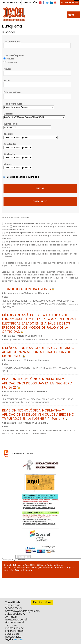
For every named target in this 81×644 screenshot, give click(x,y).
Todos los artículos (23, 453)
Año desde (9, 144)
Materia (8, 114)
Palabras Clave (12, 92)
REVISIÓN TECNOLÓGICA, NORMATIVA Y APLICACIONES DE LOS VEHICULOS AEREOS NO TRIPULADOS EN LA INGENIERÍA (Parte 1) (38, 414)
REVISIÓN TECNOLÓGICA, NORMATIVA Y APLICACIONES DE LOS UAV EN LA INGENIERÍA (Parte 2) (37, 383)
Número (8, 164)
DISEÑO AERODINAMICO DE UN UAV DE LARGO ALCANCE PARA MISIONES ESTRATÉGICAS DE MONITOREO (38, 352)
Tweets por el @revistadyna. (14, 560)
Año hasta (9, 154)
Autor (7, 81)
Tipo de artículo (12, 104)
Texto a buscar (12, 42)
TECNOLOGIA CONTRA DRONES (28, 289)
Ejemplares (11, 62)
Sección (8, 134)
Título (7, 69)
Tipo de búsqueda (14, 56)
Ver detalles (18, 640)
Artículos (10, 59)
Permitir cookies (42, 602)
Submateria (10, 124)
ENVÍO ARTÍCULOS (12, 2)
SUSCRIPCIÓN (30, 2)
